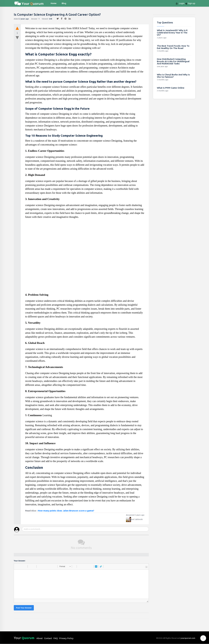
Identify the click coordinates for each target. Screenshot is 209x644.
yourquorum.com (188, 638)
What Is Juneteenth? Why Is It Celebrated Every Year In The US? (172, 33)
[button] (17, 566)
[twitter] (57, 19)
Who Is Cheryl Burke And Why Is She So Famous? (173, 76)
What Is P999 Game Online (171, 88)
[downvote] (17, 38)
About (40, 638)
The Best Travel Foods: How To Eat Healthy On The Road (173, 47)
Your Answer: (20, 561)
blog (64, 3)
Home (54, 3)
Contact (48, 638)
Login (180, 3)
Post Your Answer (24, 608)
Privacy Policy (66, 638)
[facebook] (61, 19)
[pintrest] (64, 19)
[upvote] (17, 28)
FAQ (56, 638)
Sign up (190, 3)
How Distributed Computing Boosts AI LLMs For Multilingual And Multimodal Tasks (173, 61)
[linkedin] (69, 19)
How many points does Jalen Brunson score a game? (66, 511)
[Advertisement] (85, 257)
